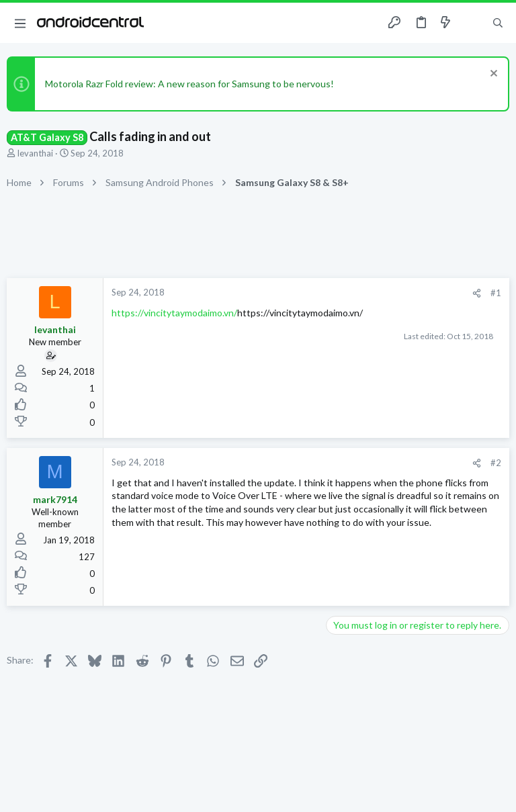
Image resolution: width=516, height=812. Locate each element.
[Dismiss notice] (492, 75)
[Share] (477, 293)
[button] (20, 23)
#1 (496, 293)
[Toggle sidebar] (472, 23)
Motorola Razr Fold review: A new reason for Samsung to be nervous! (189, 84)
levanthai (35, 153)
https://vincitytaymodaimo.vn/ (174, 313)
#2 (496, 463)
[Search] (498, 23)
